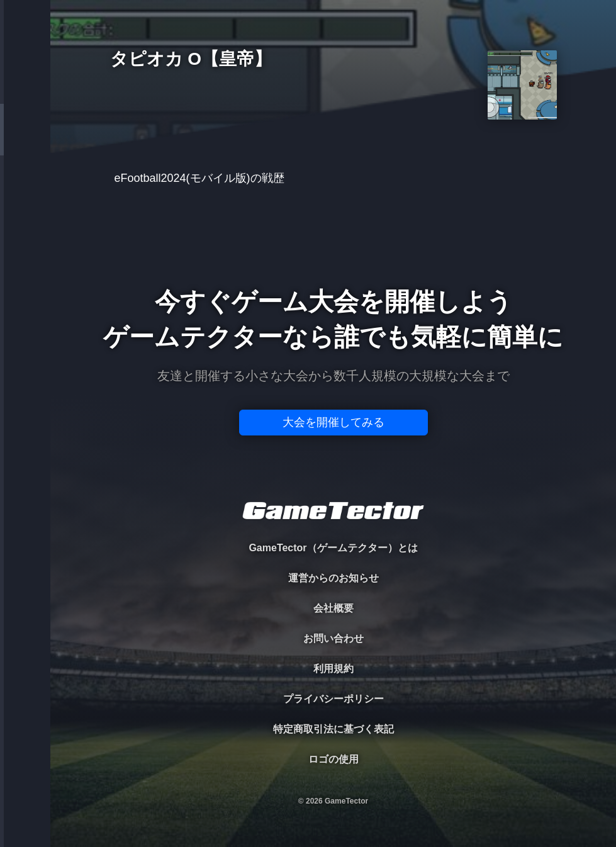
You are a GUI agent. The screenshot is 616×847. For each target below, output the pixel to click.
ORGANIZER (25, 192)
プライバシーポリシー (333, 699)
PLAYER (25, 141)
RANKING (25, 244)
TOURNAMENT (25, 89)
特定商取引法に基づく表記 (333, 729)
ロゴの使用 (333, 759)
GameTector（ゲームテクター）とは (333, 548)
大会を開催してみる (333, 422)
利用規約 (333, 669)
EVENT (25, 295)
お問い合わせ (333, 638)
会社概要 (333, 608)
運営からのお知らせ (333, 578)
